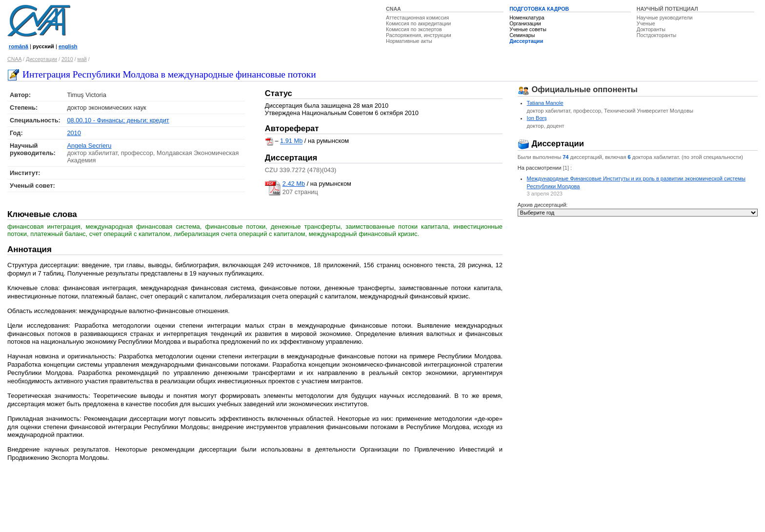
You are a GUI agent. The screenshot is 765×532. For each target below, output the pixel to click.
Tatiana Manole (545, 103)
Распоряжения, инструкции (419, 35)
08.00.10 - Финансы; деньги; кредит (118, 120)
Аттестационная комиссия (417, 18)
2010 (67, 59)
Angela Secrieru (89, 146)
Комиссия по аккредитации (418, 23)
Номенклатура (527, 18)
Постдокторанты (656, 35)
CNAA (393, 9)
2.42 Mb (294, 184)
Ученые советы (528, 29)
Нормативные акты (409, 41)
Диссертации (526, 41)
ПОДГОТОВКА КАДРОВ (539, 9)
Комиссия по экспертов (414, 29)
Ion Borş (537, 118)
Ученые (646, 23)
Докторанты (651, 29)
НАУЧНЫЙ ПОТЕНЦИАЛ (667, 9)
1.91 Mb (291, 141)
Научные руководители (665, 18)
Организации (525, 23)
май (82, 59)
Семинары (522, 35)
